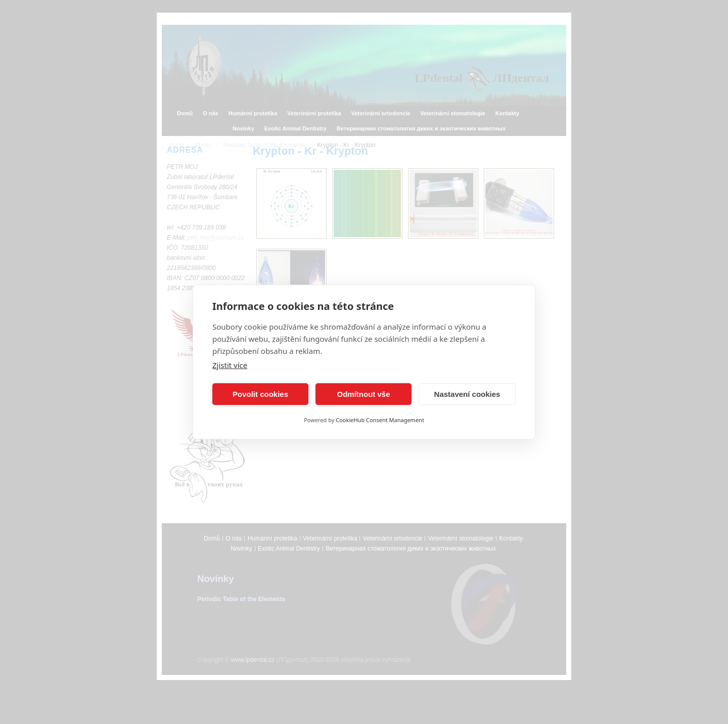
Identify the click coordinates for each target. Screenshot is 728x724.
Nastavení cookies (467, 394)
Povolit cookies (260, 394)
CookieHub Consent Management (380, 420)
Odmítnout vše (363, 394)
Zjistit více (230, 365)
